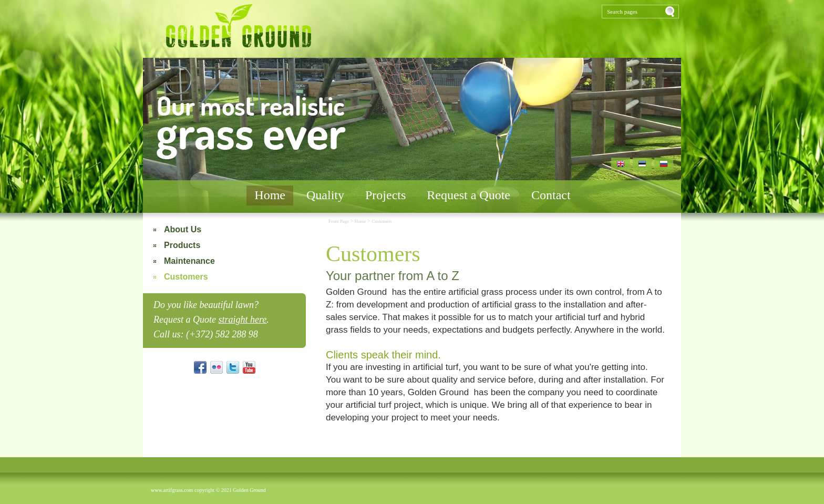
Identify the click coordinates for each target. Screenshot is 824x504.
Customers (186, 277)
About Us (183, 229)
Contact (551, 195)
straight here (242, 320)
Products (182, 245)
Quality (325, 195)
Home (270, 195)
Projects (385, 195)
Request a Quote (468, 195)
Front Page (339, 221)
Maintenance (189, 261)
